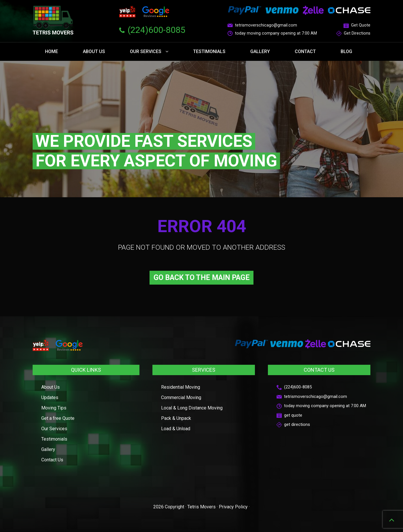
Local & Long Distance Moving (192, 408)
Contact (305, 51)
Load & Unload (176, 429)
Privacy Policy (233, 507)
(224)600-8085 (156, 30)
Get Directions (353, 33)
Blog (346, 51)
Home (52, 51)
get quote (289, 415)
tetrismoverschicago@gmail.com (262, 25)
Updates (50, 397)
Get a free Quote (58, 418)
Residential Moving (181, 387)
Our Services (149, 51)
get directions (293, 424)
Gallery (260, 51)
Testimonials (209, 51)
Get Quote (357, 25)
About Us (94, 51)
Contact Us (52, 460)
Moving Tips (54, 408)
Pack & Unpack (176, 418)
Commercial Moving (181, 397)
